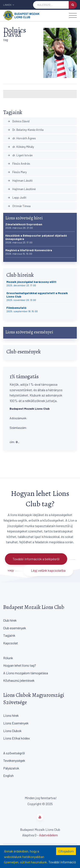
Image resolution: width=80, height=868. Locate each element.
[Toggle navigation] (73, 15)
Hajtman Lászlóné (22, 189)
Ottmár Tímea (19, 206)
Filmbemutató (22, 309)
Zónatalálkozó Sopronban (24, 226)
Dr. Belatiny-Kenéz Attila (25, 130)
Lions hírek (11, 715)
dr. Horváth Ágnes (22, 138)
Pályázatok (11, 768)
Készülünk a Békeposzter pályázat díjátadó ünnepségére (36, 239)
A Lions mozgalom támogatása (26, 673)
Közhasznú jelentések (19, 680)
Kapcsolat (11, 643)
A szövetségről (14, 753)
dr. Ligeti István (20, 155)
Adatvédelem (48, 835)
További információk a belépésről (36, 559)
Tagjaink (9, 635)
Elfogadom (66, 851)
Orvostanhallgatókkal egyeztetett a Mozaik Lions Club (37, 296)
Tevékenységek (14, 760)
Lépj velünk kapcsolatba (48, 570)
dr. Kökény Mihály (21, 147)
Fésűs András (19, 163)
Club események (15, 628)
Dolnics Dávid (18, 121)
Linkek (9, 5)
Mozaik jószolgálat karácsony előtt (31, 283)
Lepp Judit (17, 197)
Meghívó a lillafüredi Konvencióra (29, 252)
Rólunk (8, 658)
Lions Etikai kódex (17, 738)
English (8, 776)
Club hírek (10, 620)
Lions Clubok (12, 731)
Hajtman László (20, 180)
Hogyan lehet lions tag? (20, 665)
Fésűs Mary (17, 172)
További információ (62, 862)
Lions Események (16, 723)
